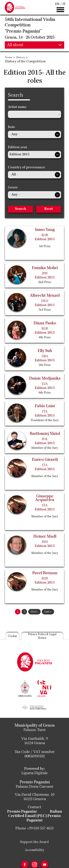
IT (64, 4)
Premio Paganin (22, 812)
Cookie (13, 636)
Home (9, 58)
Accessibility (34, 850)
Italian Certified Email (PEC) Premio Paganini (35, 816)
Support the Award (34, 842)
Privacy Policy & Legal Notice (42, 636)
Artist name (17, 107)
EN (57, 4)
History (20, 58)
